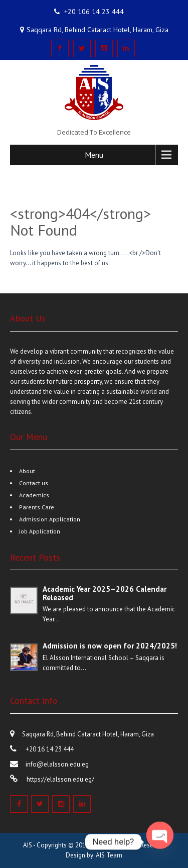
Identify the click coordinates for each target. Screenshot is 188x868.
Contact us (34, 483)
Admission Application (50, 519)
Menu (94, 155)
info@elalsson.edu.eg (57, 764)
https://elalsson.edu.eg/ (60, 779)
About (27, 471)
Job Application (40, 531)
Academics (34, 495)
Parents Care (37, 507)
